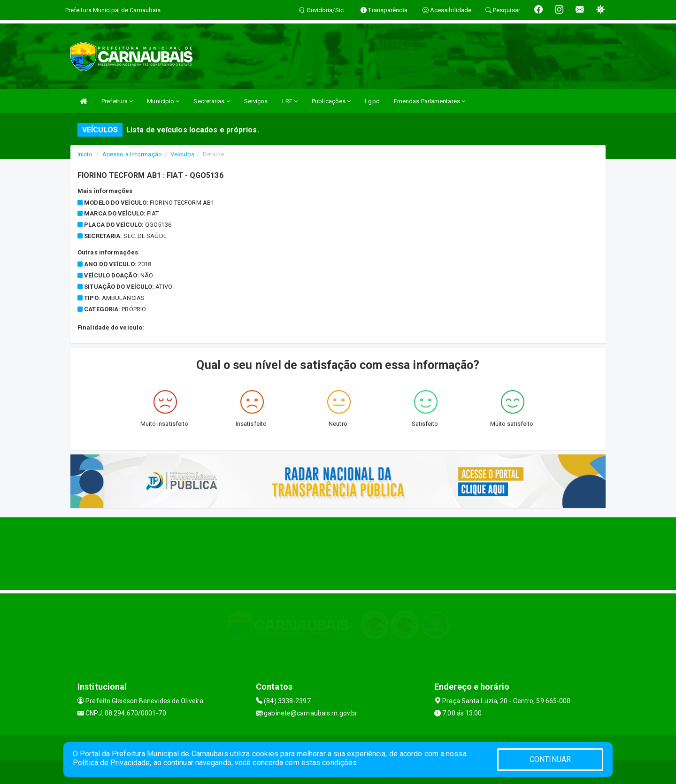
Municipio (163, 101)
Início (85, 154)
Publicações (331, 101)
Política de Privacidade (111, 763)
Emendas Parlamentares (430, 101)
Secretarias (211, 101)
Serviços (256, 101)
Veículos (182, 154)
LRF (290, 101)
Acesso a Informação (132, 154)
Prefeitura (117, 101)
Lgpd (372, 101)
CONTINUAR (550, 759)
